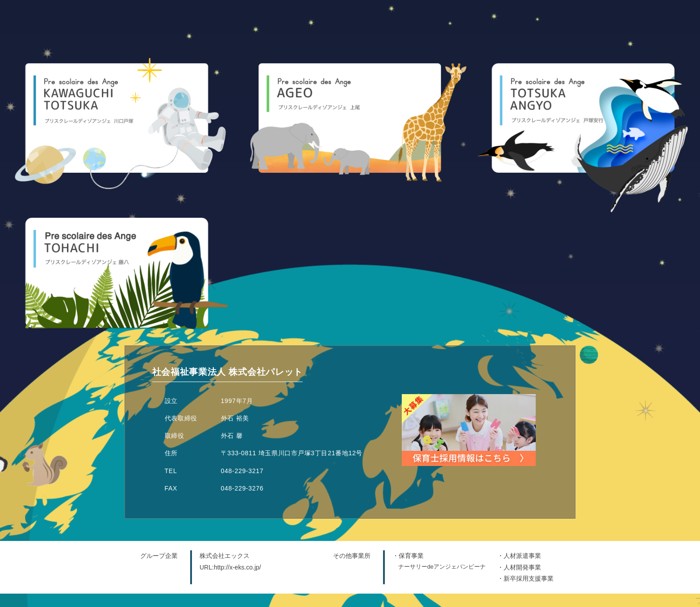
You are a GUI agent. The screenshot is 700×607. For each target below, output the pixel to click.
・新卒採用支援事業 (525, 578)
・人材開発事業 (519, 567)
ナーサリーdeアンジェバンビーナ (442, 567)
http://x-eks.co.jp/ (237, 567)
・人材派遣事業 (519, 556)
